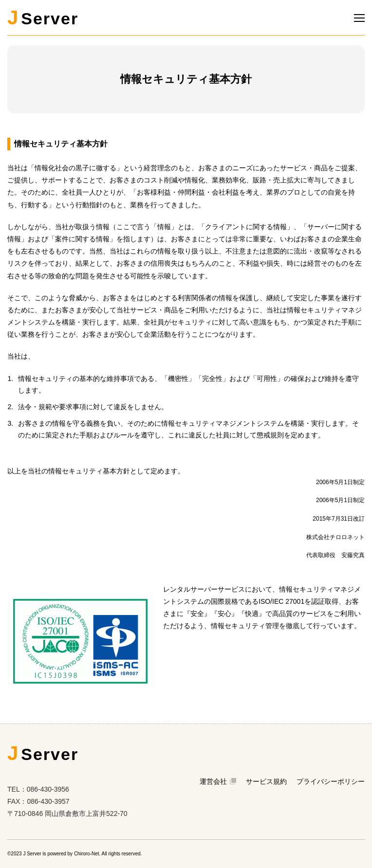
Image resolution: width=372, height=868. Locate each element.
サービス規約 (266, 781)
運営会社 (218, 781)
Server (43, 18)
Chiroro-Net (87, 854)
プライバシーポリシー (331, 781)
